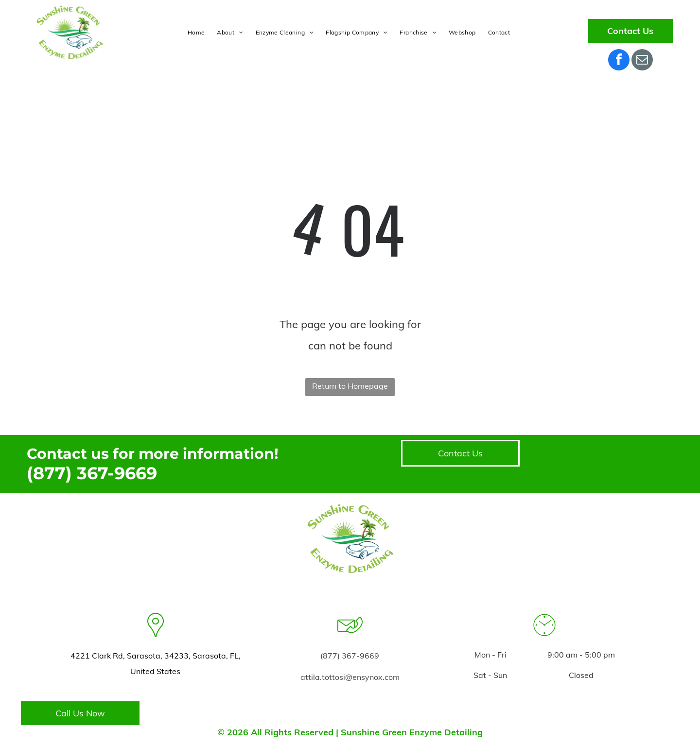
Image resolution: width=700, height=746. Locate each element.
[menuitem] (197, 33)
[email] (642, 61)
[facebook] (619, 61)
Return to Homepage (350, 386)
